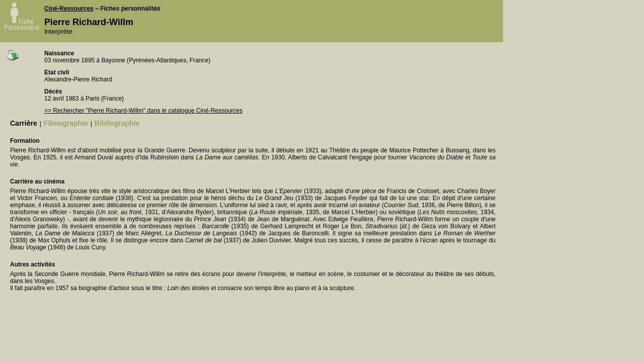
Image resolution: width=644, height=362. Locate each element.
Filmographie (66, 123)
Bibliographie (117, 123)
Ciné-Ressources (69, 9)
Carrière (24, 123)
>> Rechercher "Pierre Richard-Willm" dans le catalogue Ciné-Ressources (143, 111)
